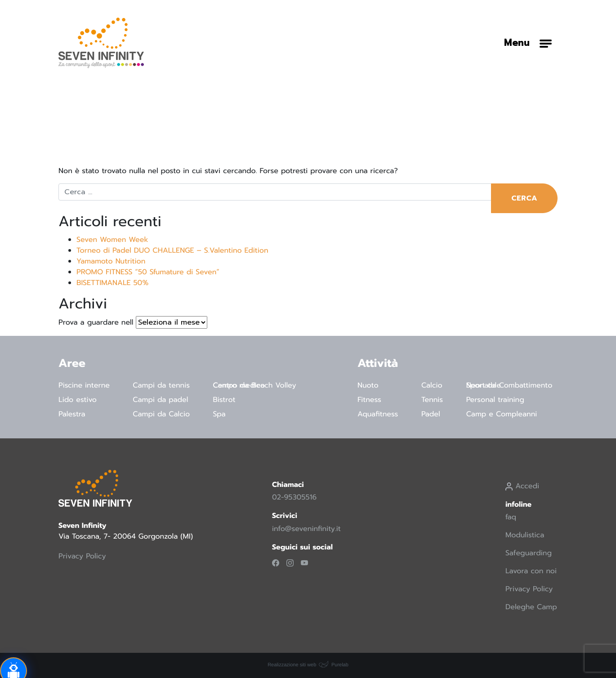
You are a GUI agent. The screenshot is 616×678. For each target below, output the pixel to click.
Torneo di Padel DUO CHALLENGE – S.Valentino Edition (172, 250)
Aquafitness (378, 414)
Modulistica (525, 535)
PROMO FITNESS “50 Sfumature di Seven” (148, 272)
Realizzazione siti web (292, 665)
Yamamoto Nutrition (111, 261)
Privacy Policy (82, 556)
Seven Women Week (112, 240)
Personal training (495, 400)
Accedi (522, 486)
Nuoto (368, 385)
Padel (431, 414)
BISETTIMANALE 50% (112, 283)
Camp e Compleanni (502, 414)
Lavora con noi (531, 571)
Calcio (432, 385)
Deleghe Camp (531, 607)
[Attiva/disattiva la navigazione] (528, 43)
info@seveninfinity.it (306, 529)
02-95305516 (294, 497)
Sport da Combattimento (509, 385)
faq (511, 517)
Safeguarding (529, 553)
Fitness (369, 400)
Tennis (432, 400)
